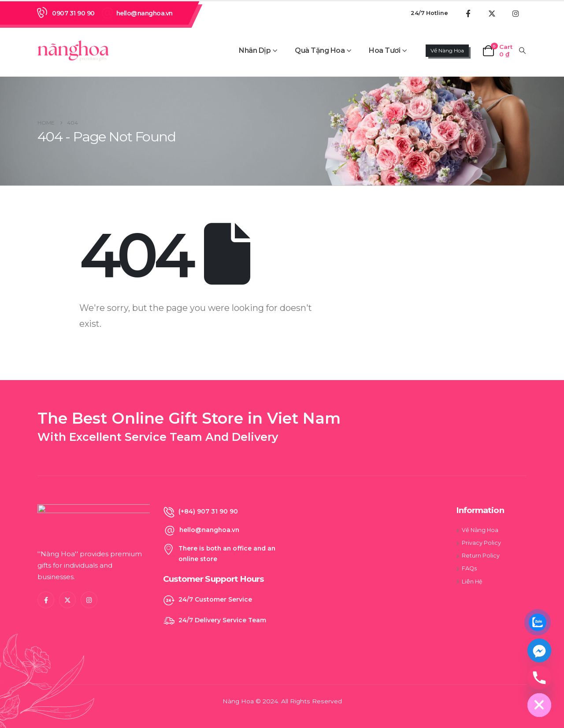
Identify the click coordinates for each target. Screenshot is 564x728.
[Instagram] (516, 13)
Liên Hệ (472, 582)
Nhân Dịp (255, 50)
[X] (492, 13)
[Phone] (539, 678)
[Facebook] (468, 13)
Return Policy (481, 556)
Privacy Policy (481, 543)
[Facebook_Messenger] (539, 650)
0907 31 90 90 (73, 13)
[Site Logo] (73, 50)
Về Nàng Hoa (447, 50)
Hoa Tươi (384, 50)
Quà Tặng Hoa (320, 50)
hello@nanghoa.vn (145, 13)
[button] (523, 51)
